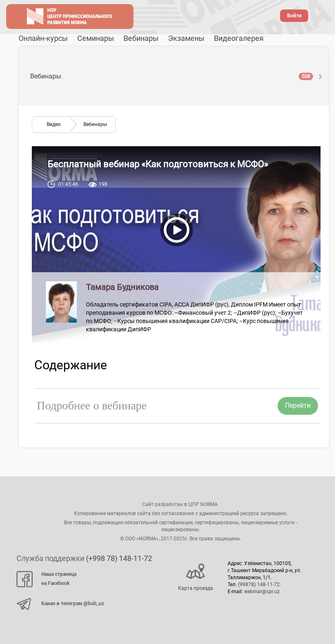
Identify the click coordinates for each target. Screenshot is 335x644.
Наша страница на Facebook (46, 579)
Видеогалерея (239, 38)
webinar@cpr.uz (262, 592)
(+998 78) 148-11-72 (119, 558)
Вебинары (141, 38)
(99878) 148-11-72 (259, 585)
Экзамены (186, 38)
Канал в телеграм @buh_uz (60, 604)
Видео (54, 124)
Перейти (298, 405)
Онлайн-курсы (43, 38)
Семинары (96, 38)
